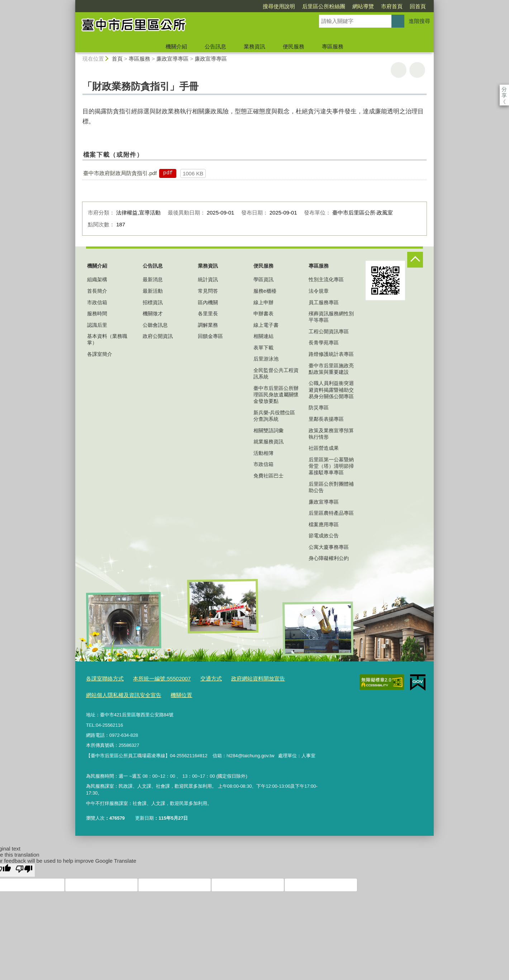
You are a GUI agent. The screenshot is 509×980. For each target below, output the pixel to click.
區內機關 (208, 302)
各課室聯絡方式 (102, 678)
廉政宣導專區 (172, 59)
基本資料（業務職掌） (107, 339)
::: (72, 3)
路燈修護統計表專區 (331, 354)
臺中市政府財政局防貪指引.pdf (120, 173)
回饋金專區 (210, 336)
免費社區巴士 (268, 476)
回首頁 (377, 6)
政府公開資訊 (158, 336)
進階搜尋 (419, 21)
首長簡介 (97, 291)
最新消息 (153, 279)
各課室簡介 (100, 354)
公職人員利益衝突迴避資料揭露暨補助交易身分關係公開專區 (331, 390)
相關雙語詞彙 (268, 430)
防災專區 (319, 407)
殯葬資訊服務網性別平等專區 (331, 317)
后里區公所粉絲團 (282, 6)
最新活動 (153, 291)
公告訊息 (215, 46)
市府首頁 (351, 6)
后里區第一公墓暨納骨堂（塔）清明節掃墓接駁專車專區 (331, 466)
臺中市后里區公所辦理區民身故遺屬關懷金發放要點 (276, 395)
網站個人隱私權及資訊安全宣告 (119, 692)
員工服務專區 (324, 302)
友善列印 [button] (399, 70)
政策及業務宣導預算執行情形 (331, 434)
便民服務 (294, 46)
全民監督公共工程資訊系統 (276, 373)
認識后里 (97, 325)
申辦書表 (263, 314)
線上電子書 (266, 325)
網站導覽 (322, 6)
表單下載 (263, 348)
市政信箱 (97, 302)
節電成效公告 (324, 536)
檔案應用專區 (324, 524)
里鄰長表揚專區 (326, 419)
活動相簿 (263, 453)
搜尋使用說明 (238, 6)
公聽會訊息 (155, 325)
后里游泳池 (266, 359)
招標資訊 (153, 302)
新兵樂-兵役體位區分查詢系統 (274, 416)
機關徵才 (153, 314)
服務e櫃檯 (265, 291)
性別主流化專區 (326, 279)
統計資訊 (208, 279)
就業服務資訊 (268, 442)
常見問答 (208, 291)
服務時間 (97, 314)
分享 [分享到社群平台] (504, 89)
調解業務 (208, 325)
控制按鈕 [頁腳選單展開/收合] (415, 260)
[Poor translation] (24, 867)
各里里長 (208, 314)
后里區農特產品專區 (331, 513)
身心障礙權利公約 (329, 558)
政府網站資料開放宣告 (239, 678)
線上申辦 (263, 302)
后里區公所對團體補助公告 (331, 487)
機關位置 (170, 692)
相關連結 (263, 336)
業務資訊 (255, 46)
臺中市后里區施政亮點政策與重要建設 (331, 369)
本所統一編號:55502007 (153, 678)
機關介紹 (176, 46)
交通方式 (197, 678)
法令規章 (319, 291)
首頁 (117, 59)
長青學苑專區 (324, 343)
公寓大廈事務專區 (329, 547)
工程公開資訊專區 (329, 331)
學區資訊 (263, 279)
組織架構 (97, 279)
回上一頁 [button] (417, 70)
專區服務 (333, 46)
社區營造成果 (324, 448)
